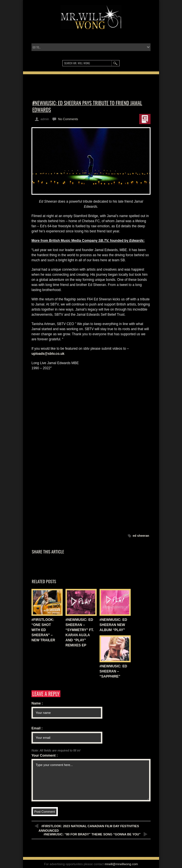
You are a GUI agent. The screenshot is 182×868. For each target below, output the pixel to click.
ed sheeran (141, 536)
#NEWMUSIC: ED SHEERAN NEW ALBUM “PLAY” (113, 625)
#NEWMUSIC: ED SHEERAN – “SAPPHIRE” (113, 671)
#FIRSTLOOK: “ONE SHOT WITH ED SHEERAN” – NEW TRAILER (43, 630)
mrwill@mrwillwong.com (121, 864)
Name (37, 703)
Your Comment (45, 755)
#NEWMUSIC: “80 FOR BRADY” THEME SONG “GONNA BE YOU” (92, 834)
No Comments (68, 119)
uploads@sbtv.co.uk (48, 354)
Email (37, 728)
